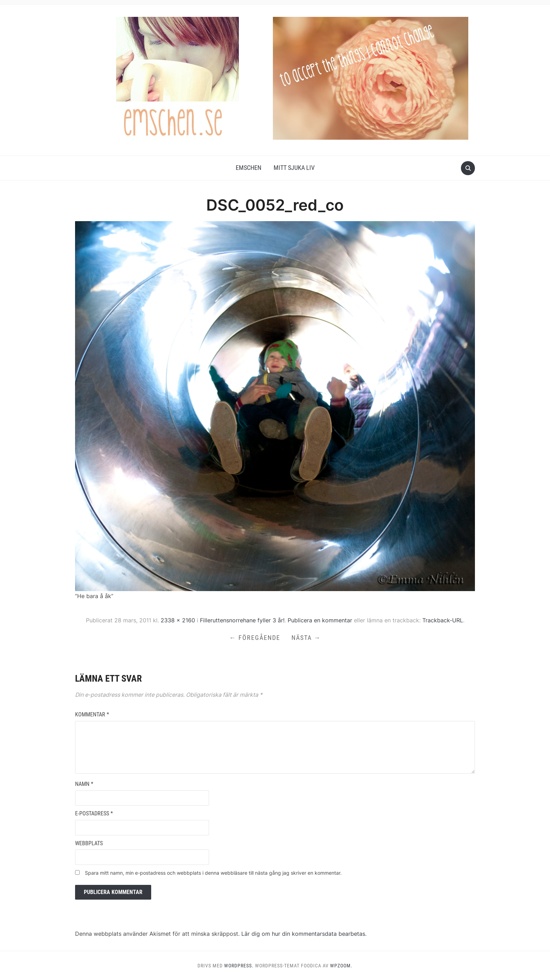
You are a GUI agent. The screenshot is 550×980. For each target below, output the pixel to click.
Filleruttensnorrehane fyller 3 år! (242, 620)
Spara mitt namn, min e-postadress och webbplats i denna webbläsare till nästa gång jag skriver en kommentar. (213, 873)
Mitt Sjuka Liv (294, 168)
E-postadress (94, 813)
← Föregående (255, 638)
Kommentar (92, 714)
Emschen (249, 168)
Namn (84, 784)
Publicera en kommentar (320, 620)
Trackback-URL (443, 620)
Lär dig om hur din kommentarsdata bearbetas (303, 934)
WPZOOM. (341, 966)
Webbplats (89, 843)
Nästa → (306, 638)
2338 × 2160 (178, 620)
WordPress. (239, 966)
